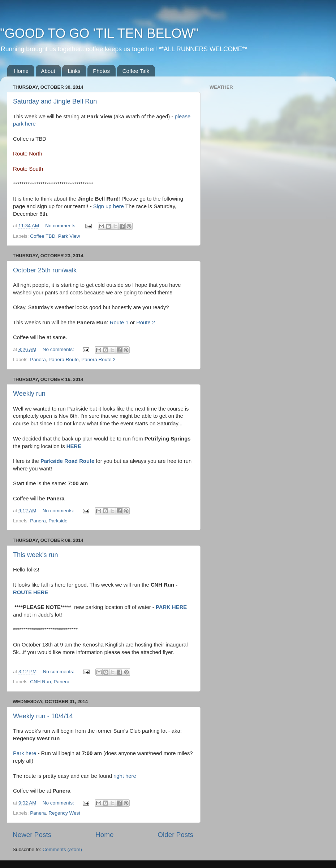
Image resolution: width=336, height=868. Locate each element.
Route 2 (146, 323)
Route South (28, 169)
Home (21, 71)
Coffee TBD (43, 236)
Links (74, 71)
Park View (69, 236)
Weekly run (29, 394)
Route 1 (119, 323)
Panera (38, 360)
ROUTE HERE (31, 592)
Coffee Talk (136, 71)
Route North (28, 154)
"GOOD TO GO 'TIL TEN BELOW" (99, 33)
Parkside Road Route (67, 461)
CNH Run (40, 682)
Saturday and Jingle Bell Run (55, 101)
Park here (25, 753)
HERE (74, 446)
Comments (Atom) (63, 849)
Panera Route (63, 360)
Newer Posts (32, 835)
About (48, 71)
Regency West (64, 813)
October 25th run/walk (45, 270)
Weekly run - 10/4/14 (43, 716)
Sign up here (109, 206)
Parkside (58, 521)
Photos (101, 71)
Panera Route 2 (98, 360)
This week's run (35, 555)
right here (125, 776)
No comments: (62, 226)
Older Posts (175, 835)
